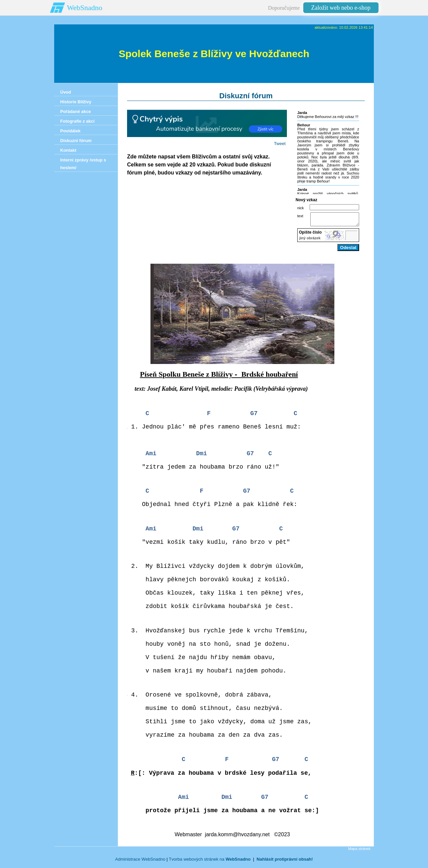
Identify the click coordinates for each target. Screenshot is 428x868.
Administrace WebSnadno (140, 862)
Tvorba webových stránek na (210, 862)
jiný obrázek (310, 241)
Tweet (280, 144)
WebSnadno (85, 8)
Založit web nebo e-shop (341, 8)
